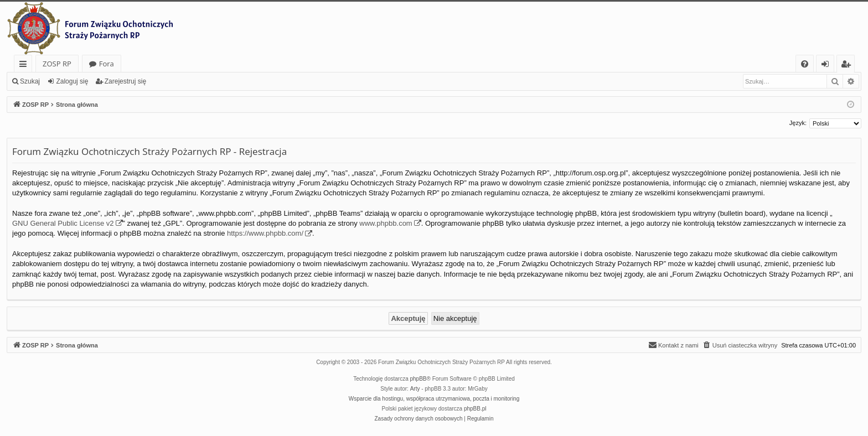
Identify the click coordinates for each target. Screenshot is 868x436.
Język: (798, 123)
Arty (415, 389)
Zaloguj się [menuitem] (827, 66)
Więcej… (25, 66)
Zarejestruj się (125, 81)
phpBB (418, 379)
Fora (107, 64)
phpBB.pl (475, 409)
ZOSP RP (57, 64)
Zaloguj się (72, 81)
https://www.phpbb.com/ (265, 233)
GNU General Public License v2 (63, 223)
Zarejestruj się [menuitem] (849, 66)
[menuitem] (805, 64)
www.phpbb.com (386, 223)
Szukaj (30, 81)
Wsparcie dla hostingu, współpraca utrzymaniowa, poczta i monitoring (434, 399)
